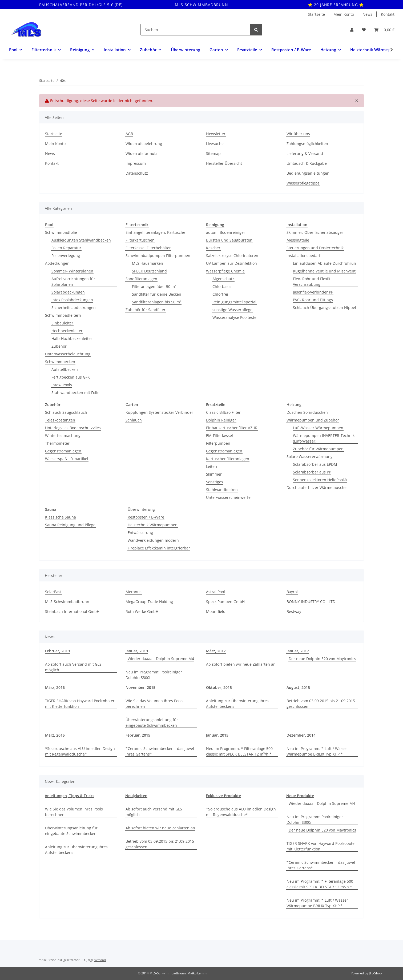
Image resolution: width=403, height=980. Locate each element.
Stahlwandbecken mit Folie (75, 393)
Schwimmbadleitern (63, 315)
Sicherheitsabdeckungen (74, 308)
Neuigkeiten (136, 796)
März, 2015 (55, 735)
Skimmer (214, 474)
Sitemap (213, 153)
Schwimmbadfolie (61, 232)
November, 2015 (140, 687)
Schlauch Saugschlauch (66, 412)
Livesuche (215, 144)
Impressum (136, 163)
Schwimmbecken (60, 362)
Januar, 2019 (137, 651)
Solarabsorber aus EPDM (315, 464)
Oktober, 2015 (219, 687)
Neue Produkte (300, 796)
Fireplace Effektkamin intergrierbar (159, 548)
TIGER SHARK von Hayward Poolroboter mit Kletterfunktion (80, 704)
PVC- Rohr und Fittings (313, 300)
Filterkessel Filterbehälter (148, 248)
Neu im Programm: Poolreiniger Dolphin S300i (154, 675)
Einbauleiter (62, 323)
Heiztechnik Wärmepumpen (153, 525)
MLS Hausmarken (148, 263)
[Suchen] (195, 30)
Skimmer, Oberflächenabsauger (315, 232)
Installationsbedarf (303, 256)
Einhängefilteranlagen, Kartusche (155, 232)
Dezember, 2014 (301, 735)
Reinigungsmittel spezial (234, 302)
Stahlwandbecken (222, 490)
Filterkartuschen (140, 240)
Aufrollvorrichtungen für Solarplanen (73, 282)
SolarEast (53, 592)
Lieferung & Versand (305, 153)
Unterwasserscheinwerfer (229, 497)
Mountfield (216, 611)
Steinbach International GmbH (72, 611)
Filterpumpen (218, 443)
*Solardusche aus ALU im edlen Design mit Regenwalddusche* (80, 751)
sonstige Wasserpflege (232, 310)
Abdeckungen (57, 263)
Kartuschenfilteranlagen (228, 459)
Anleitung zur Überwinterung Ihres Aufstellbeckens (237, 704)
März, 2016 (55, 687)
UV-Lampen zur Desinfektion (231, 263)
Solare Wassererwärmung (310, 457)
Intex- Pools (62, 385)
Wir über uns (298, 134)
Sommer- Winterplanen (72, 271)
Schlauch (134, 420)
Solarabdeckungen (68, 292)
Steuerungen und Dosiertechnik (315, 248)
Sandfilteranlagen (141, 279)
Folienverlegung (66, 256)
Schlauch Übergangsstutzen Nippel (325, 308)
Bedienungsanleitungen (308, 173)
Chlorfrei (220, 294)
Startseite (316, 14)
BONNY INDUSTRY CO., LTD (311, 602)
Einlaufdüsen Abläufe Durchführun (325, 263)
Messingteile (298, 240)
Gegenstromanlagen (63, 451)
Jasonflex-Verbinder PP (313, 292)
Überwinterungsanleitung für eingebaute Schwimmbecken (152, 722)
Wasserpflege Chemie (225, 271)
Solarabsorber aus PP (312, 472)
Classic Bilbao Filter (223, 412)
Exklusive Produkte (223, 796)
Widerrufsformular (142, 153)
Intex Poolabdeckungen (72, 300)
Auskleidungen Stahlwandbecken (81, 240)
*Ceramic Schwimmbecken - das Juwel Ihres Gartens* (160, 751)
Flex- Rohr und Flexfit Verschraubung (312, 282)
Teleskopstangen (60, 420)
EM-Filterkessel (219, 435)
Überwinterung (141, 509)
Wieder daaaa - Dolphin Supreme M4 (161, 659)
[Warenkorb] (384, 30)
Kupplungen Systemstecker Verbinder (159, 412)
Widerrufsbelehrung (144, 144)
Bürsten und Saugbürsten (229, 240)
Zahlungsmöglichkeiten (307, 144)
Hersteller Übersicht (224, 163)
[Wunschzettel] (364, 30)
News (367, 14)
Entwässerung (140, 533)
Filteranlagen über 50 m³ (154, 286)
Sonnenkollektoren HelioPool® (320, 480)
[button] (352, 30)
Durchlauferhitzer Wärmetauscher (317, 487)
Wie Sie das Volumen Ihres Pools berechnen (154, 704)
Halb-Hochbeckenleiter (72, 338)
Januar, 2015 (217, 735)
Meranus (134, 592)
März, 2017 (216, 651)
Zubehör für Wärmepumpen (318, 449)
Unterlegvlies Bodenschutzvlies (73, 428)
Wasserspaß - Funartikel (67, 459)
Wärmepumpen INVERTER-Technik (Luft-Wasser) (324, 438)
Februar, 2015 (138, 735)
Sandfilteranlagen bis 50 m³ (157, 302)
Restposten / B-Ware (146, 517)
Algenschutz (223, 279)
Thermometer (57, 443)
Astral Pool (215, 592)
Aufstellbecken (65, 369)
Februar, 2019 (57, 651)
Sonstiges (215, 482)
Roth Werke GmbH (142, 611)
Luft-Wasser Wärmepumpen (318, 428)
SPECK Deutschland (149, 271)
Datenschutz (137, 173)
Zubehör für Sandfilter (146, 310)
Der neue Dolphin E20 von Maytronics (322, 659)
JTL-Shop (375, 973)
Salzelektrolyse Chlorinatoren (232, 256)
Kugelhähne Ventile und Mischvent (324, 271)
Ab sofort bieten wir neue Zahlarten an (241, 664)
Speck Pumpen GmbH (225, 602)
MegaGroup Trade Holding (149, 602)
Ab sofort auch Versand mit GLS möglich (73, 667)
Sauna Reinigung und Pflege (70, 525)
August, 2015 (298, 687)
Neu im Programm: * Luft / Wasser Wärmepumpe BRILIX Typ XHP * (317, 751)
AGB (129, 134)
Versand (100, 960)
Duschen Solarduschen (307, 412)
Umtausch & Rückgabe (307, 163)
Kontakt (388, 14)
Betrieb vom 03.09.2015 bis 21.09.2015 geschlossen (321, 704)
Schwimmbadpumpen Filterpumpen (158, 256)
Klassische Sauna (61, 517)
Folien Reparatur (66, 248)
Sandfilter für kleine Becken (157, 294)
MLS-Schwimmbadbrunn (67, 602)
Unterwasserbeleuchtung (68, 354)
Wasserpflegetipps (303, 183)
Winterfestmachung (63, 435)
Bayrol (292, 592)
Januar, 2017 (298, 651)
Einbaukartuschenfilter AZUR (232, 428)
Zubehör (59, 346)
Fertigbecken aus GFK (71, 377)
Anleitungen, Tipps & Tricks (70, 796)
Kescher (213, 248)
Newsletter (216, 134)
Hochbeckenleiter (67, 331)
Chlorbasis (222, 286)
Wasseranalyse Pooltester (235, 317)
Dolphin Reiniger (221, 420)
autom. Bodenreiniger (226, 232)
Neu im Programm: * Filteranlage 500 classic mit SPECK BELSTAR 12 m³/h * (239, 751)
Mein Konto (344, 14)
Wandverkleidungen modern (153, 540)
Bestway (294, 611)
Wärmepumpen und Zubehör (313, 420)
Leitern (212, 466)
